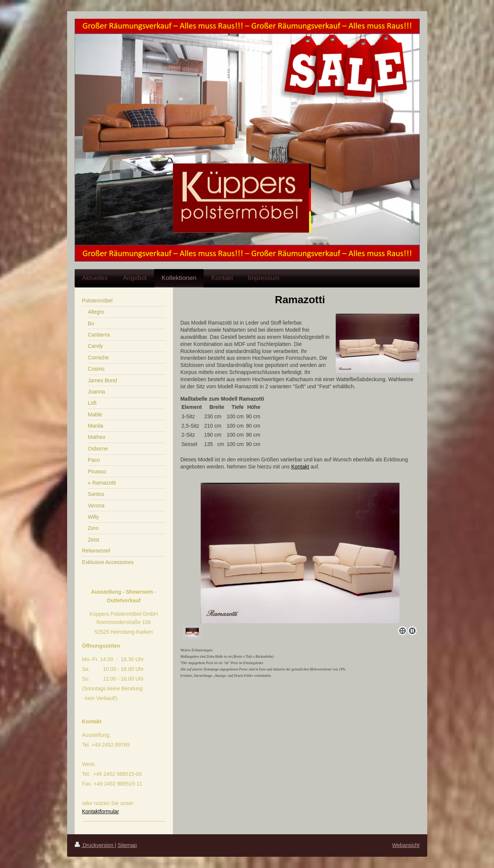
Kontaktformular (101, 811)
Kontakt (300, 467)
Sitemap (127, 845)
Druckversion (95, 845)
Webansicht (406, 845)
